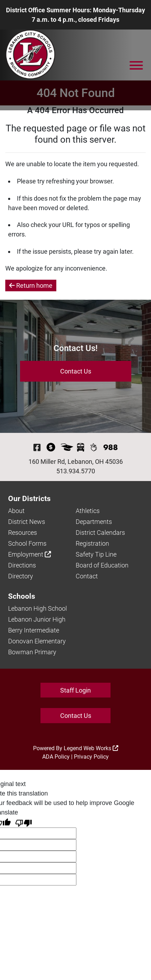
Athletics (88, 511)
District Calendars (100, 533)
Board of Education (102, 565)
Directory (21, 576)
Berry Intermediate (34, 630)
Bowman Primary (32, 652)
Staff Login (75, 690)
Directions (22, 565)
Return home (31, 285)
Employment (30, 554)
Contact (87, 576)
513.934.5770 (76, 471)
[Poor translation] (24, 822)
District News (27, 522)
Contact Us (76, 371)
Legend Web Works (91, 748)
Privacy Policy (91, 757)
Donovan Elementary (37, 641)
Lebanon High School (37, 608)
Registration (92, 543)
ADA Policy (56, 757)
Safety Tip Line (96, 554)
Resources (23, 533)
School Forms (27, 543)
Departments (94, 522)
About (16, 511)
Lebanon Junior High (37, 619)
